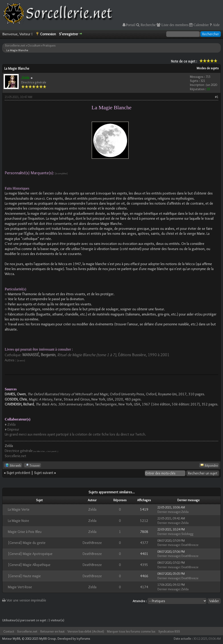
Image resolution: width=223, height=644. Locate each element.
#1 (217, 97)
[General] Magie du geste (27, 543)
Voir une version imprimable (24, 600)
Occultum (34, 45)
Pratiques (49, 45)
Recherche (148, 25)
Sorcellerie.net (15, 45)
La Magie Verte (19, 509)
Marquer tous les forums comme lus (131, 631)
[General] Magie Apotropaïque (30, 554)
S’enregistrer (69, 34)
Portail (131, 25)
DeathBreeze (92, 543)
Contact (9, 631)
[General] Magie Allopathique (29, 565)
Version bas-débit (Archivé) (86, 631)
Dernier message (169, 512)
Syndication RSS (169, 631)
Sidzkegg (187, 534)
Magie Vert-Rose (20, 587)
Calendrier (201, 25)
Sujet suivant (44, 473)
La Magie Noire (18, 521)
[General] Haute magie (24, 576)
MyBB (16, 639)
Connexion (48, 34)
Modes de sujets (208, 68)
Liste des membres (174, 25)
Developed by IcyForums (74, 639)
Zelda (92, 509)
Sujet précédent (18, 473)
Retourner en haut (52, 631)
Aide (216, 25)
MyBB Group (48, 639)
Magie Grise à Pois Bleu (25, 532)
